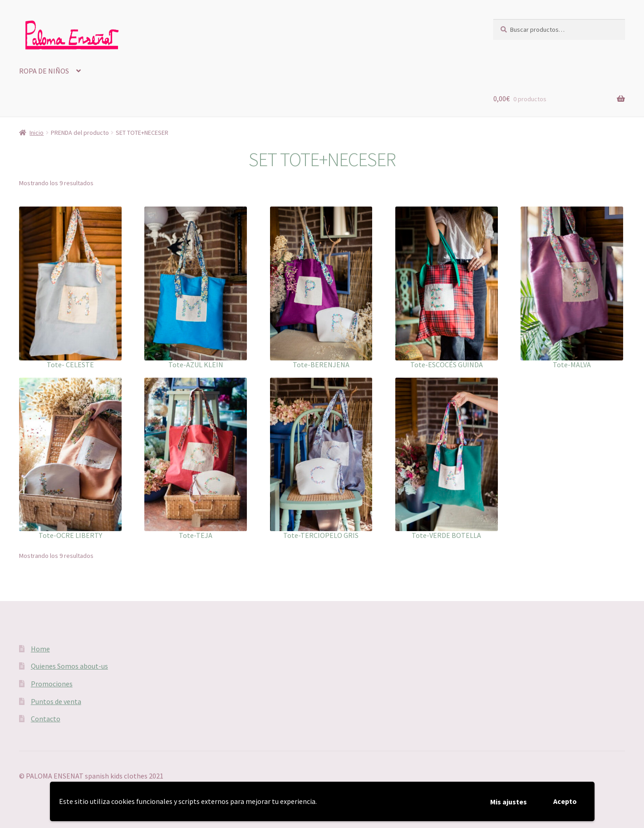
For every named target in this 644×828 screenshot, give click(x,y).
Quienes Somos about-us (69, 666)
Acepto (565, 801)
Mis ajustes (509, 802)
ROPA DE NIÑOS (44, 71)
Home (40, 649)
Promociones (52, 684)
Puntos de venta (56, 701)
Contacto (46, 719)
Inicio (37, 133)
